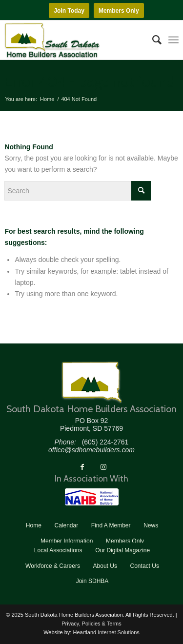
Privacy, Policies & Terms (91, 624)
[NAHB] (92, 497)
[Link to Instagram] (103, 467)
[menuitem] (152, 40)
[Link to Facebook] (82, 467)
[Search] (152, 40)
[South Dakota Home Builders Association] (74, 40)
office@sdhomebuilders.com (91, 450)
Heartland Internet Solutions (106, 632)
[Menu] (173, 40)
